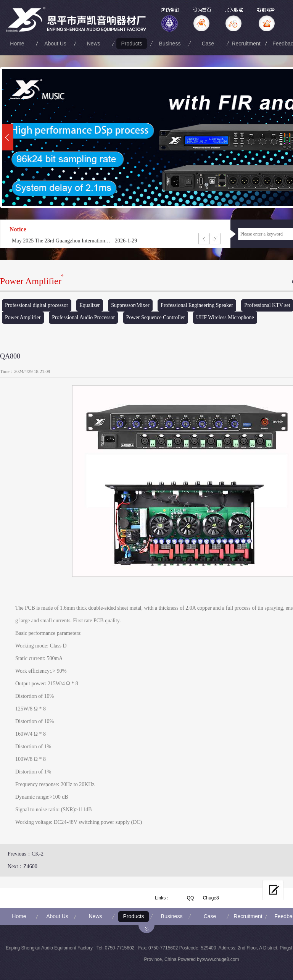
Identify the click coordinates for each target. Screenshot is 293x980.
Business (170, 44)
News (93, 44)
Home (17, 44)
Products (131, 44)
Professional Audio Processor (83, 317)
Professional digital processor (37, 305)
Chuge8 (211, 898)
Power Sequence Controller (156, 317)
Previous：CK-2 (26, 854)
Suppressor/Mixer (130, 305)
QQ (191, 898)
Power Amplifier (23, 317)
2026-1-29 (126, 241)
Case (208, 44)
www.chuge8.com (221, 959)
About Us (55, 44)
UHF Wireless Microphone (225, 317)
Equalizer (90, 305)
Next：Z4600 (23, 866)
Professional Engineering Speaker (197, 305)
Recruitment (246, 44)
